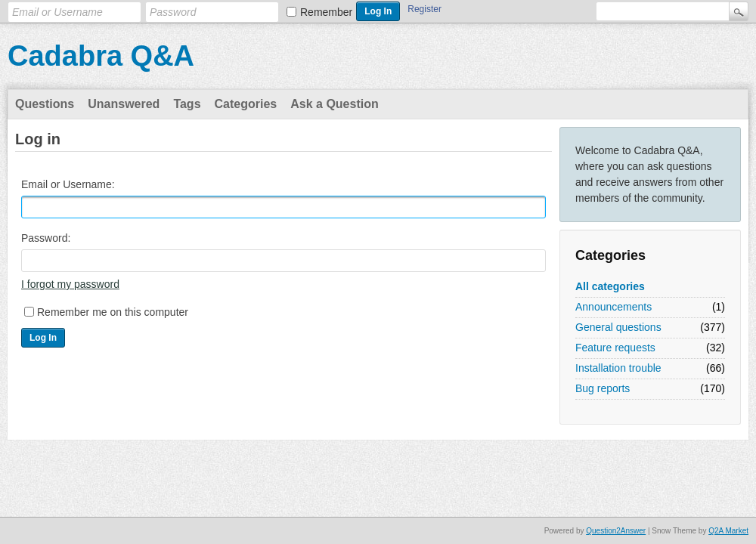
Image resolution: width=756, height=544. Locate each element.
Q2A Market (728, 531)
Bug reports (603, 388)
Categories (246, 104)
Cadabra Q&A (101, 56)
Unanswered (124, 104)
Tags (187, 104)
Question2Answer (616, 531)
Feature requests (615, 348)
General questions (618, 327)
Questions (45, 104)
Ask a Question (334, 104)
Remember (326, 12)
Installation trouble (618, 368)
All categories (610, 286)
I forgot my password (70, 284)
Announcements (613, 307)
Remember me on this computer (113, 312)
